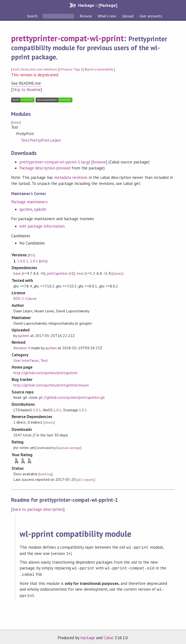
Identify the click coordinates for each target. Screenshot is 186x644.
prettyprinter (57, 273)
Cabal (108, 635)
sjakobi (40, 209)
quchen (26, 209)
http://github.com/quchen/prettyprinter (46, 373)
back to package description (38, 509)
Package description (37, 168)
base (17, 273)
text (33, 69)
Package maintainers (29, 202)
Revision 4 (22, 348)
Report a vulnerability (99, 69)
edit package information (42, 226)
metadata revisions (71, 177)
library (25, 69)
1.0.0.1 (23, 261)
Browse (86, 16)
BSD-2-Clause (25, 298)
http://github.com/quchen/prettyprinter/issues (51, 385)
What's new (107, 16)
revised (64, 168)
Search (33, 16)
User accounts (151, 16)
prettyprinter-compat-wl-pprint (67, 38)
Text (44, 360)
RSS (31, 255)
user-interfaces (47, 69)
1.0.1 (34, 261)
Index (16, 122)
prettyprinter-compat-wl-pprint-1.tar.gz (55, 162)
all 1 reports (86, 480)
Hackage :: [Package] (98, 5)
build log (46, 474)
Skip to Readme (27, 90)
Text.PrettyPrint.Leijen (41, 140)
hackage (88, 635)
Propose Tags (71, 69)
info (43, 261)
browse (99, 162)
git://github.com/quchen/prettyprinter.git (72, 397)
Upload (128, 16)
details (118, 274)
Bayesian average (68, 448)
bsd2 (16, 69)
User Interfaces (26, 360)
